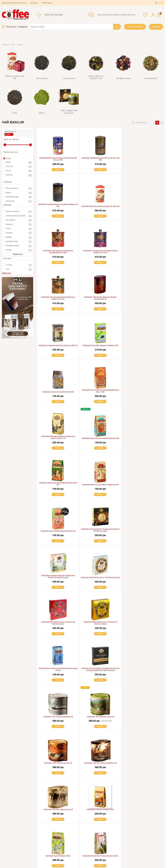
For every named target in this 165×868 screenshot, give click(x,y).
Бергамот (19, 225)
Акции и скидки (135, 27)
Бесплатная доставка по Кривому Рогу (117, 15)
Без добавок (19, 220)
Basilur (8, 134)
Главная (5, 45)
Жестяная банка (19, 189)
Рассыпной (19, 201)
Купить (58, 170)
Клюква (19, 250)
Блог (37, 843)
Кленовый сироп (19, 242)
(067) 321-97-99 (15, 827)
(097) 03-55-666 (15, 832)
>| (108, 806)
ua (162, 3)
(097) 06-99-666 (15, 842)
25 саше (19, 265)
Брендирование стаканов (14, 3)
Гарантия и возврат (44, 830)
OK (118, 837)
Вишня (19, 229)
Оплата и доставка (44, 821)
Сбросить (7, 273)
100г (19, 269)
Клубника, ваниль (19, 246)
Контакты (40, 847)
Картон (19, 193)
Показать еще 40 (100, 798)
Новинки (156, 27)
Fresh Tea (19, 167)
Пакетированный (19, 197)
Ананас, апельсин (19, 212)
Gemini (19, 171)
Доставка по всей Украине (89, 821)
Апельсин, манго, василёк (19, 216)
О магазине (40, 825)
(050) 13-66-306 (15, 837)
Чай (13, 45)
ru (156, 3)
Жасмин (19, 233)
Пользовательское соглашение (15, 859)
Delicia (19, 163)
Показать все (18, 254)
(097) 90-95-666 (54, 15)
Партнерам (47, 3)
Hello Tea (19, 175)
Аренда (34, 3)
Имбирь (19, 237)
